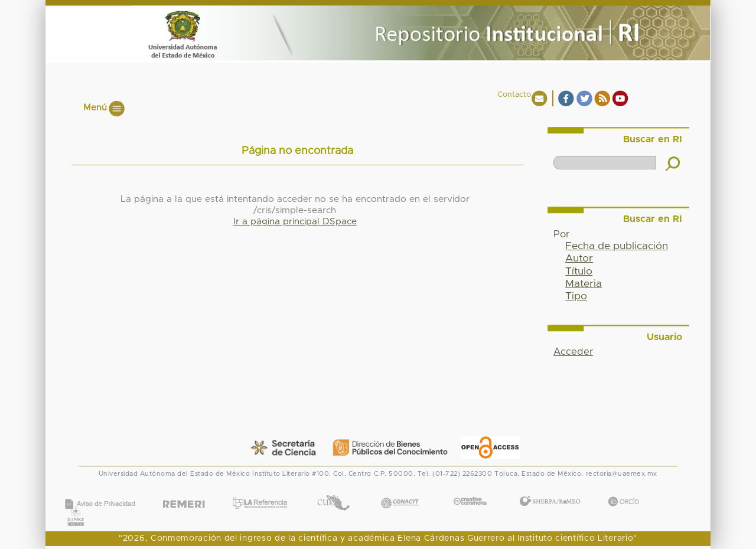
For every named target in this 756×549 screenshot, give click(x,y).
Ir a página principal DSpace (295, 222)
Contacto (514, 95)
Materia (584, 284)
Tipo (576, 296)
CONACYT (400, 491)
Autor (579, 259)
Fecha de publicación (617, 246)
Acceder (573, 352)
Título (579, 272)
